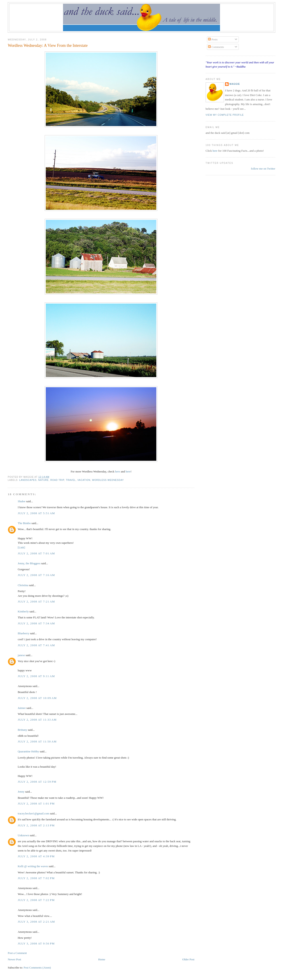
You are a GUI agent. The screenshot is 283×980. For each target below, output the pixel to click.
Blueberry (23, 633)
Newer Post (14, 959)
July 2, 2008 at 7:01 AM (36, 553)
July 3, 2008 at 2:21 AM (36, 922)
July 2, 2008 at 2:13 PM (36, 825)
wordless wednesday (108, 480)
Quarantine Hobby (28, 751)
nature (43, 480)
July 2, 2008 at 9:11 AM (36, 676)
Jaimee (22, 708)
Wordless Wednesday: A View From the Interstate (48, 45)
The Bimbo (24, 523)
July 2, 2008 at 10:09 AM (37, 698)
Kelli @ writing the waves (33, 866)
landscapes (28, 480)
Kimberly (23, 611)
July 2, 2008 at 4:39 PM (36, 856)
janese (21, 655)
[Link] (21, 547)
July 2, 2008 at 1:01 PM (36, 803)
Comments (216, 47)
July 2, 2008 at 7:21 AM (36, 601)
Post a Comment (17, 953)
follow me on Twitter (263, 169)
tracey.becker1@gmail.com (33, 813)
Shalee (22, 501)
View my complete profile (225, 115)
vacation (84, 480)
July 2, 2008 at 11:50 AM (37, 741)
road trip (57, 480)
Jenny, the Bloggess (29, 563)
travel (71, 480)
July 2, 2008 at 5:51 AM (36, 513)
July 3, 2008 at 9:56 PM (36, 943)
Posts (213, 39)
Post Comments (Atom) (37, 968)
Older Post (188, 959)
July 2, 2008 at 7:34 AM (36, 623)
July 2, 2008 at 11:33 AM (37, 720)
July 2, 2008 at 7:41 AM (36, 645)
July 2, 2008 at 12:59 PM (37, 782)
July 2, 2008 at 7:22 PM (36, 900)
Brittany (22, 730)
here (118, 471)
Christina (23, 585)
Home (102, 959)
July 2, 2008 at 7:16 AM (36, 575)
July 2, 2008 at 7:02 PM (36, 878)
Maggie (235, 84)
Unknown (23, 835)
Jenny (21, 792)
